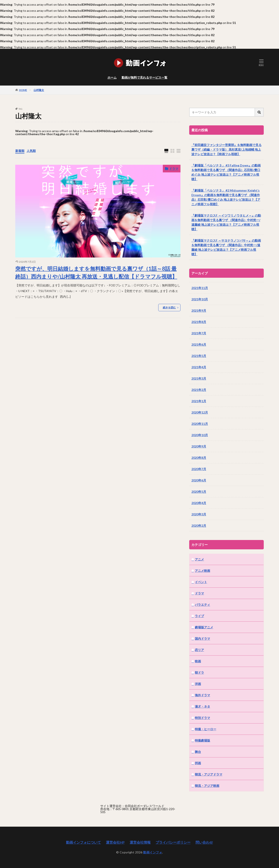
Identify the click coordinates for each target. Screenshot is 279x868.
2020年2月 (199, 526)
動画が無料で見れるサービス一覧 (145, 77)
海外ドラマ (202, 695)
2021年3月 (199, 378)
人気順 (31, 151)
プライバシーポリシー (173, 842)
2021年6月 (199, 344)
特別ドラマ (202, 718)
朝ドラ (199, 672)
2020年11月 (200, 424)
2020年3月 (199, 514)
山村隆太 (39, 90)
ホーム (112, 77)
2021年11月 (200, 288)
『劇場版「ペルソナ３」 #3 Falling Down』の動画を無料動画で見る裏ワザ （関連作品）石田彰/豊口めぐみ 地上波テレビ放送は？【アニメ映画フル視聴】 (226, 172)
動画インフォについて (83, 842)
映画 (198, 661)
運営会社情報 (140, 842)
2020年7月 (199, 469)
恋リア (199, 650)
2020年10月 (200, 435)
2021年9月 (199, 310)
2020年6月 (199, 480)
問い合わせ (204, 842)
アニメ (199, 559)
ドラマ (174, 169)
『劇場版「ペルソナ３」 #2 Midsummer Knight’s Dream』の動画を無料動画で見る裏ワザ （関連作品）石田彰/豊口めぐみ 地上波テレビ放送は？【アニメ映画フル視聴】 (226, 197)
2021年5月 (199, 356)
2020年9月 (199, 446)
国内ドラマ (202, 638)
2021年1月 (199, 401)
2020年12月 (200, 412)
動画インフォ (153, 852)
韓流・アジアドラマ (209, 774)
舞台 (198, 752)
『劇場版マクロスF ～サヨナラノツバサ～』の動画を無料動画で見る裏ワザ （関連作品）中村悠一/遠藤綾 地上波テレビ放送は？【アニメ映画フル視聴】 (226, 247)
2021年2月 (199, 390)
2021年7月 (199, 333)
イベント (201, 582)
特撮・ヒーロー (206, 729)
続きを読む (169, 307)
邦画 (198, 763)
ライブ (199, 616)
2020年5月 (199, 492)
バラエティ (202, 605)
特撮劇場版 (202, 740)
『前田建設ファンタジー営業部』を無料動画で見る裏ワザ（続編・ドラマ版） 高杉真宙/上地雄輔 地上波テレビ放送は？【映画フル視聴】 (226, 149)
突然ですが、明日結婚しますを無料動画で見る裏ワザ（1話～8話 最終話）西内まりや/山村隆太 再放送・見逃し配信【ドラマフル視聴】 (96, 272)
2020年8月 (199, 458)
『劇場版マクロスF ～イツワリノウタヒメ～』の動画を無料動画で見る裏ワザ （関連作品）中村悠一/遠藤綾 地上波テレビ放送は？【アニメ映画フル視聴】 (226, 222)
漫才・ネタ (202, 706)
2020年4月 (199, 503)
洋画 (198, 684)
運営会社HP (115, 842)
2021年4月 (199, 367)
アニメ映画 (202, 571)
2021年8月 (199, 322)
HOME (23, 90)
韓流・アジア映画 (207, 786)
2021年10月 (200, 299)
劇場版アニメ (204, 627)
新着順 (20, 151)
